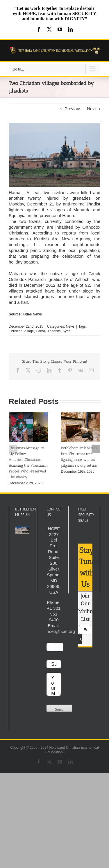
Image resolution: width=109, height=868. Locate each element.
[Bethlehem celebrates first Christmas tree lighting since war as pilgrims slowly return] (81, 415)
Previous (73, 109)
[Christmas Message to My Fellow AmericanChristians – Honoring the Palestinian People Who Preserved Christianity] (28, 415)
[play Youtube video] (22, 530)
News (70, 326)
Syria (66, 331)
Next (91, 109)
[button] (13, 449)
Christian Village (21, 331)
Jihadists (54, 331)
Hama (40, 331)
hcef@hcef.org (61, 631)
